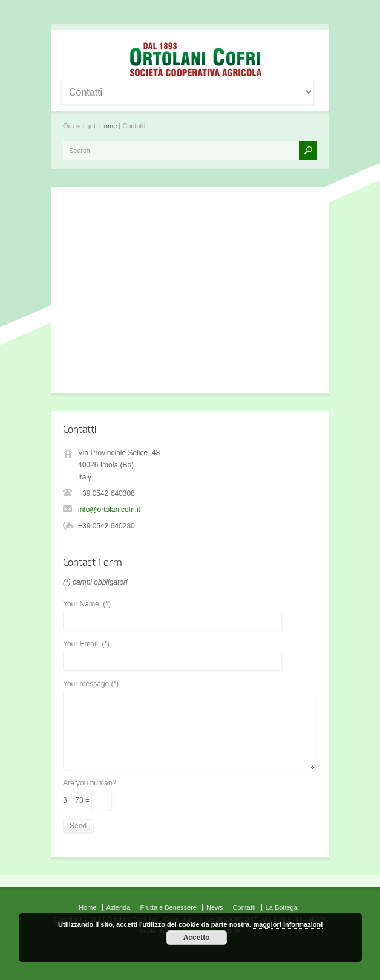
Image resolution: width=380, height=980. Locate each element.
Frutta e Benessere (168, 907)
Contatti (244, 907)
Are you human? (90, 783)
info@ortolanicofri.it (109, 510)
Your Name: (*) (87, 604)
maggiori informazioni (288, 924)
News (215, 907)
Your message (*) (91, 684)
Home (108, 126)
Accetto (197, 938)
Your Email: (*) (86, 644)
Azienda (119, 907)
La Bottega (282, 907)
